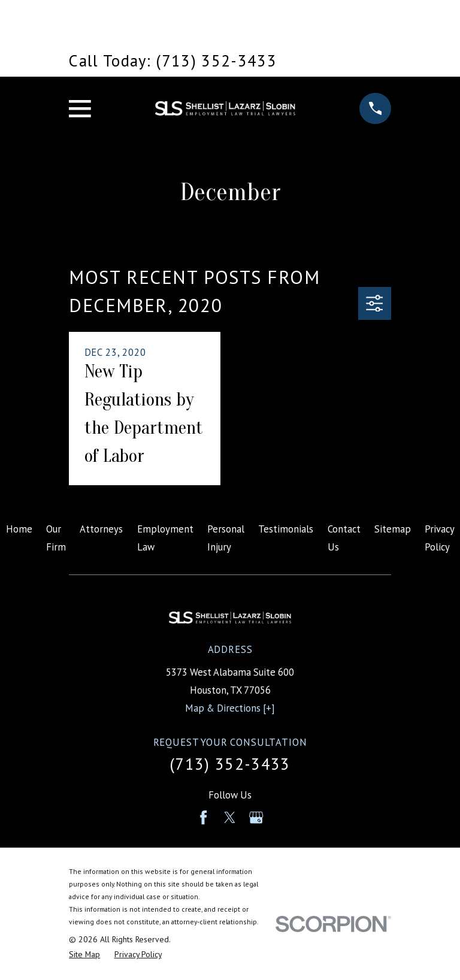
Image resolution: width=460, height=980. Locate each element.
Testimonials (286, 529)
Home (19, 529)
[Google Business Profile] (256, 817)
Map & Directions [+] (230, 708)
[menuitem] (84, 955)
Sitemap (393, 529)
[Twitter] (230, 817)
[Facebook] (203, 817)
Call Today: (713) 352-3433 (173, 61)
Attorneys (101, 529)
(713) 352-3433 (230, 764)
